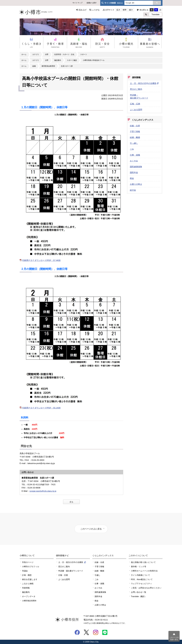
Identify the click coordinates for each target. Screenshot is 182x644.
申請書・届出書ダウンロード (71, 571)
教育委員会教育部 (48, 66)
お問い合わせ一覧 (139, 592)
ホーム (24, 54)
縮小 (131, 10)
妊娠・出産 (135, 126)
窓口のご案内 (136, 89)
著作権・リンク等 (139, 567)
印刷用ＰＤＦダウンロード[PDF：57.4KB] (41, 260)
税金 (132, 178)
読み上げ (83, 10)
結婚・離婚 (135, 137)
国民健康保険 (136, 167)
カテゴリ (36, 54)
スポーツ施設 (72, 60)
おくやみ (134, 161)
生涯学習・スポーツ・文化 (64, 54)
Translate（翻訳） (139, 596)
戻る (71, 502)
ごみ (132, 149)
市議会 (25, 571)
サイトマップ (77, 3)
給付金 (133, 190)
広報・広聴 (135, 104)
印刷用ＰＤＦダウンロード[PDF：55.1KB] (41, 408)
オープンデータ (29, 596)
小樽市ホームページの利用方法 (144, 571)
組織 (34, 66)
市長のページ (28, 562)
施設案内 (58, 60)
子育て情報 (135, 132)
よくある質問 (136, 110)
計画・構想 (27, 575)
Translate (156, 14)
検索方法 (120, 3)
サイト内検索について (140, 575)
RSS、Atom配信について (142, 579)
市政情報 (26, 588)
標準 (125, 10)
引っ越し (134, 143)
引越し (97, 575)
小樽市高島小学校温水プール (94, 60)
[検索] (138, 3)
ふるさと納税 (28, 584)
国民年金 (134, 172)
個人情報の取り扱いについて (143, 562)
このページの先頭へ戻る (174, 638)
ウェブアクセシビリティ (141, 584)
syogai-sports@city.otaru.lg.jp (43, 491)
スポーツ (84, 54)
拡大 (118, 10)
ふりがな (96, 10)
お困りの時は (136, 184)
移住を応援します (30, 579)
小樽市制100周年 (29, 601)
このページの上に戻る (91, 529)
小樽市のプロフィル (31, 567)
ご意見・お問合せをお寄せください (146, 588)
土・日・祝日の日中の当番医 (144, 83)
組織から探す (92, 3)
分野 (47, 54)
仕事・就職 (135, 155)
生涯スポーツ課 (67, 66)
